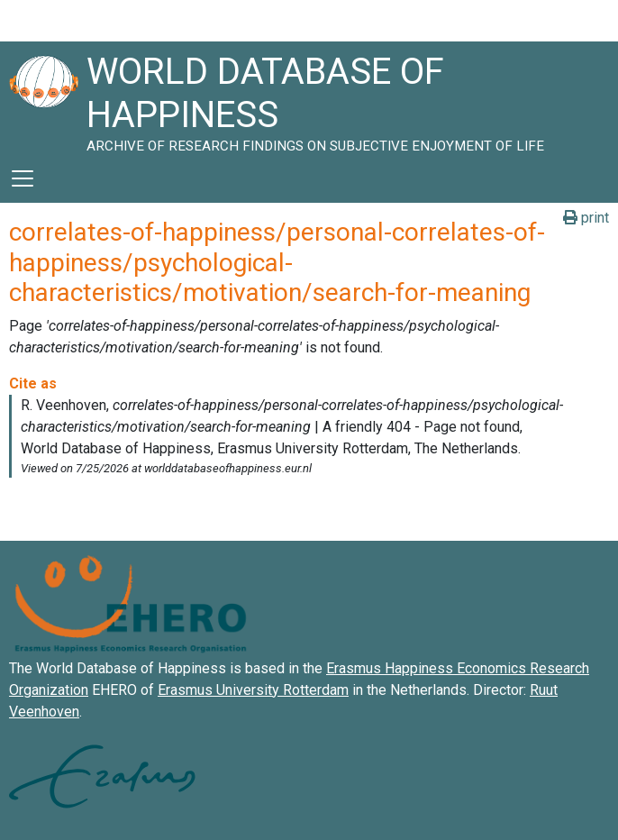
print (586, 218)
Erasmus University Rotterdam (253, 690)
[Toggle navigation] (23, 178)
